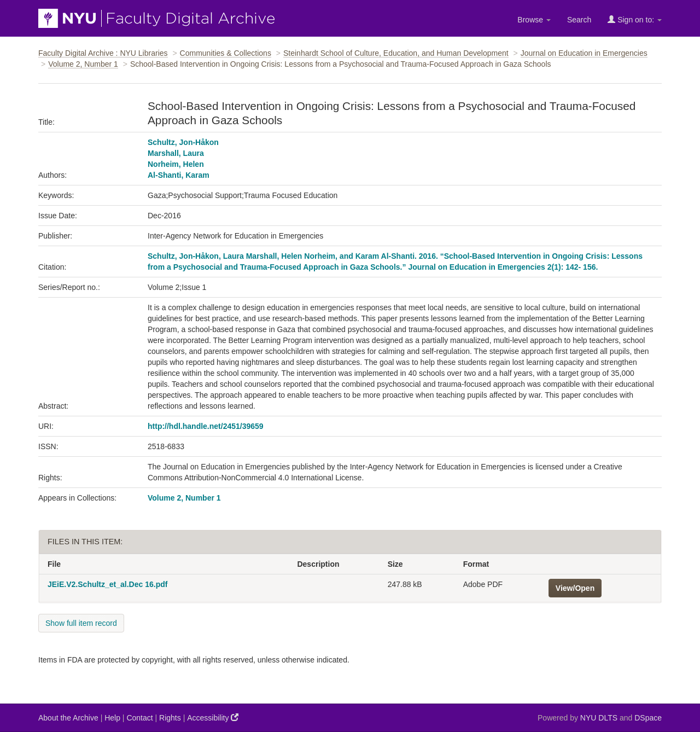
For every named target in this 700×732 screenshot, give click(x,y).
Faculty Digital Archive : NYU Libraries (103, 53)
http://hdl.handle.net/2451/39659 (206, 426)
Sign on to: (635, 19)
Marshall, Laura (176, 153)
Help (112, 718)
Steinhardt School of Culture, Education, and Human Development (396, 53)
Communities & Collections (226, 53)
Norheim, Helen (176, 164)
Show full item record (81, 623)
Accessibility (213, 718)
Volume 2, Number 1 (83, 64)
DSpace (648, 718)
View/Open (575, 588)
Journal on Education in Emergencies (584, 53)
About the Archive (68, 718)
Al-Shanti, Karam (179, 175)
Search (579, 20)
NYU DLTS (599, 718)
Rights (170, 718)
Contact (139, 718)
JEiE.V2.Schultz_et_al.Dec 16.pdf (107, 584)
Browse (534, 20)
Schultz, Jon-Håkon (183, 142)
